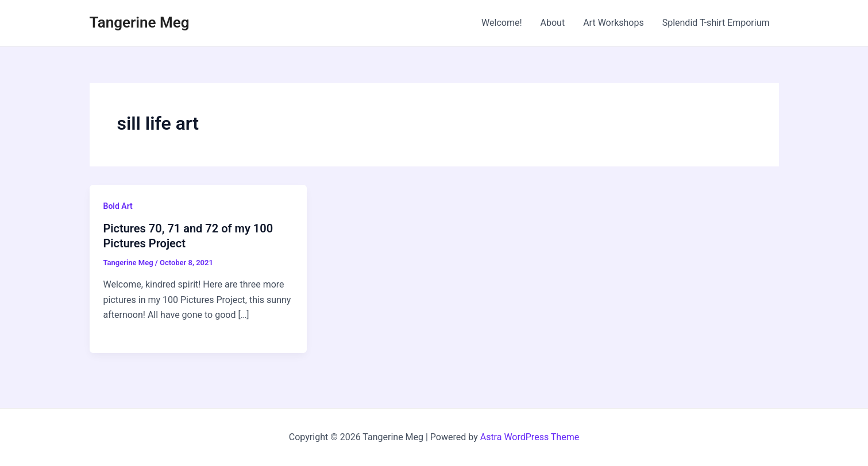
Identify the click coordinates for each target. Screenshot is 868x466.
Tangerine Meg (140, 22)
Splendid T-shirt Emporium (716, 23)
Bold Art (118, 206)
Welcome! (501, 23)
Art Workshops (614, 23)
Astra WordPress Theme (530, 437)
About (553, 23)
